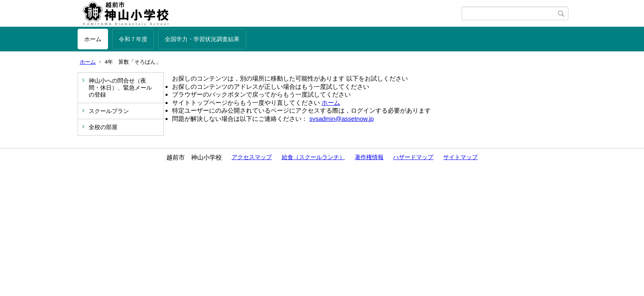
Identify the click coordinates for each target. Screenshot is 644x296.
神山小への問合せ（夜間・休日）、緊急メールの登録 (120, 88)
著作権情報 (369, 157)
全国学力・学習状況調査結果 (202, 39)
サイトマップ (460, 157)
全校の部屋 (103, 127)
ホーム (93, 39)
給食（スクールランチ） (313, 157)
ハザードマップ (413, 157)
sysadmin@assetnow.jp (342, 119)
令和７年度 (133, 39)
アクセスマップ (252, 157)
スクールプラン (109, 111)
